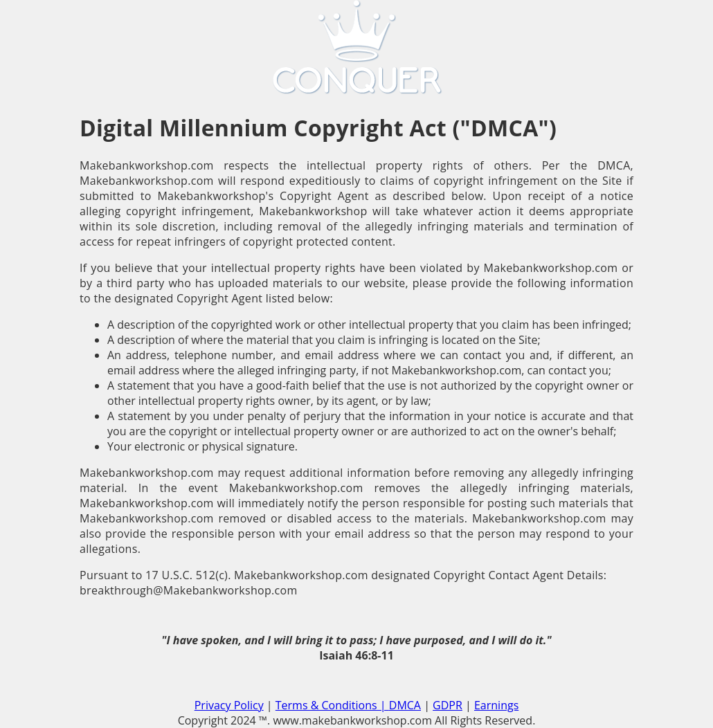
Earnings (496, 705)
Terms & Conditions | (332, 705)
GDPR (448, 705)
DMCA (405, 705)
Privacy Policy (229, 705)
